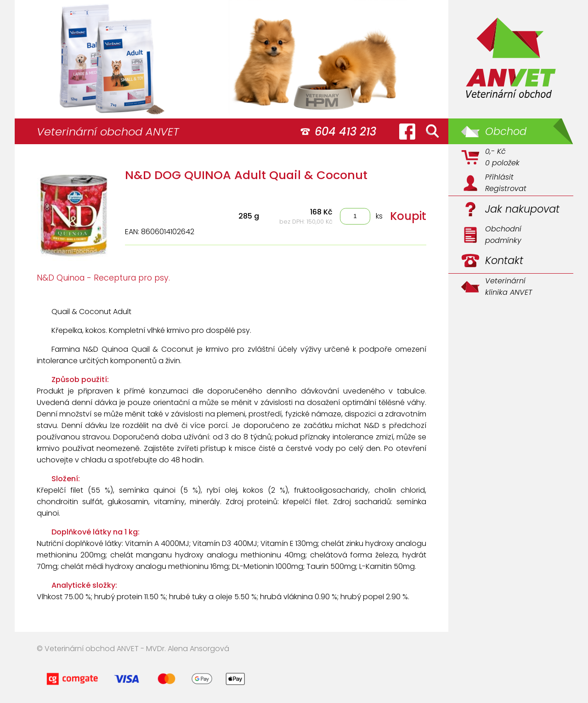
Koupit (408, 216)
